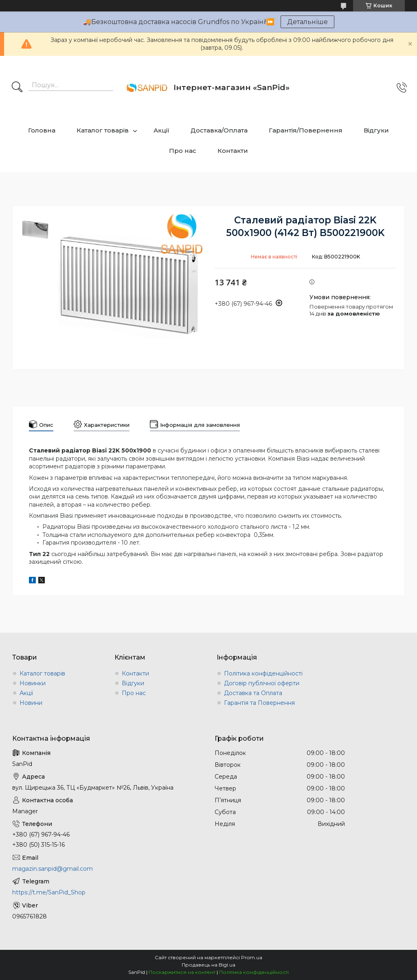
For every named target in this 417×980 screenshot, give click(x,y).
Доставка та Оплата (253, 693)
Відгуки (376, 130)
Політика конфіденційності (263, 673)
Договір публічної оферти (262, 683)
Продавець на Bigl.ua (208, 965)
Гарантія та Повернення (259, 703)
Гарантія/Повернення (306, 130)
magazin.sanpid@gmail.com (53, 869)
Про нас (183, 151)
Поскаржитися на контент (182, 972)
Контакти (233, 151)
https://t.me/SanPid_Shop (49, 892)
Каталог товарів (103, 130)
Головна (42, 130)
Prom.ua (252, 957)
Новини (31, 703)
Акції (161, 130)
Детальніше (307, 22)
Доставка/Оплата (219, 130)
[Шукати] (17, 88)
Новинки (33, 683)
